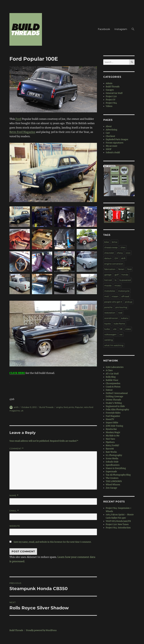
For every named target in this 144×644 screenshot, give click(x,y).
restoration (110, 313)
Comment (16, 449)
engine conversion (114, 264)
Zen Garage (111, 488)
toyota (108, 324)
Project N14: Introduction (118, 528)
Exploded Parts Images (117, 139)
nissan (115, 296)
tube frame (119, 324)
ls (116, 280)
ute (115, 329)
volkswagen (110, 334)
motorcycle (124, 291)
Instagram (121, 29)
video (128, 329)
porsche (108, 307)
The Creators (112, 478)
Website (15, 526)
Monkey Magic (113, 432)
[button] (133, 29)
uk (22, 411)
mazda (108, 285)
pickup (129, 302)
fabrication (110, 269)
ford (66, 407)
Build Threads (46, 407)
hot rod (108, 280)
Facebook (104, 29)
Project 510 (111, 96)
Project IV (111, 100)
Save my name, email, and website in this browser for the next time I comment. (52, 542)
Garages (110, 90)
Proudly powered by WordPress (41, 630)
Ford (18, 119)
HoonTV (110, 419)
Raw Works (111, 452)
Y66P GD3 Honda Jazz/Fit (118, 521)
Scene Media (112, 459)
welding (109, 340)
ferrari (121, 269)
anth (16, 407)
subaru (125, 318)
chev (123, 247)
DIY (116, 258)
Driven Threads (113, 400)
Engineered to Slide (115, 406)
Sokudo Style (112, 462)
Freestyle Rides (113, 413)
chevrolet (109, 253)
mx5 (107, 296)
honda (125, 275)
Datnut (109, 390)
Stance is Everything (116, 468)
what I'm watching (114, 345)
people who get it (113, 302)
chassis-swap (111, 247)
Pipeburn (110, 442)
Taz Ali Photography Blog (118, 475)
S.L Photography (114, 455)
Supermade (111, 472)
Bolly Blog (111, 377)
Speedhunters (113, 465)
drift (123, 258)
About (109, 126)
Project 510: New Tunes (117, 524)
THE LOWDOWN (114, 481)
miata (118, 285)
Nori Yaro (110, 439)
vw (121, 334)
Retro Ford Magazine (22, 132)
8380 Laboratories (115, 367)
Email (14, 511)
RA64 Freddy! (112, 445)
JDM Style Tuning (114, 426)
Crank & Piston (113, 387)
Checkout (110, 136)
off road (125, 296)
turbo (107, 329)
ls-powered (125, 280)
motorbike (110, 291)
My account (111, 146)
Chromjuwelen (113, 383)
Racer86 (110, 449)
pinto (71, 407)
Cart (108, 133)
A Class (109, 370)
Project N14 (111, 103)
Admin (109, 83)
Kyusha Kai (111, 429)
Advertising (111, 130)
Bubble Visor (112, 380)
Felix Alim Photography (117, 410)
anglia (59, 407)
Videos (109, 106)
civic (128, 253)
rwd (120, 313)
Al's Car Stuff (112, 374)
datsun (108, 258)
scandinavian (111, 318)
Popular (79, 407)
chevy (120, 253)
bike (107, 242)
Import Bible (112, 423)
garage (108, 275)
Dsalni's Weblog (114, 403)
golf (117, 275)
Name (14, 496)
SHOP (109, 149)
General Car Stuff (114, 93)
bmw (115, 242)
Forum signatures (115, 143)
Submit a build (113, 153)
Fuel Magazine (113, 416)
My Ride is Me (113, 436)
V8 (121, 329)
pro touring (121, 307)
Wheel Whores (113, 485)
